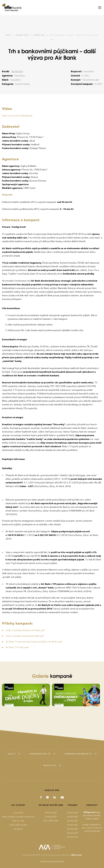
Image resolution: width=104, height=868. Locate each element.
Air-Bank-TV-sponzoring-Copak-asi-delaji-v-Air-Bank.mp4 (34, 642)
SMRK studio (76, 855)
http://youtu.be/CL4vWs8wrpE (17, 116)
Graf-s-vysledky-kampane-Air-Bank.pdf (25, 636)
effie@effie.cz (95, 825)
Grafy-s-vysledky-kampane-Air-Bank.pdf (25, 630)
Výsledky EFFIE (22, 35)
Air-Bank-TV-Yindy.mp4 (17, 647)
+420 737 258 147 (94, 828)
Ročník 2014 (39, 35)
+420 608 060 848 (92, 831)
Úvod (8, 35)
